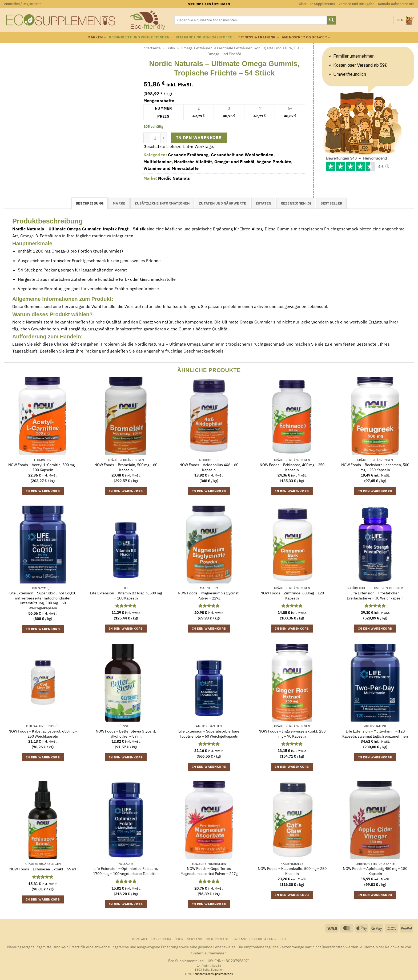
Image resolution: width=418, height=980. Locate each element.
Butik (171, 48)
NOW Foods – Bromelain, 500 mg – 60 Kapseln (126, 467)
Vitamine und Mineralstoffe (206, 37)
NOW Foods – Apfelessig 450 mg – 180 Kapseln (375, 871)
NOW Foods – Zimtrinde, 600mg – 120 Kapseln (292, 596)
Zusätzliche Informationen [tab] (162, 203)
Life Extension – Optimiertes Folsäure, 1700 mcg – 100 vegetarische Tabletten (126, 871)
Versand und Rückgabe (356, 4)
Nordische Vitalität (193, 162)
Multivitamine (158, 162)
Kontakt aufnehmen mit (396, 4)
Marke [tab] (119, 203)
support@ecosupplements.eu (214, 974)
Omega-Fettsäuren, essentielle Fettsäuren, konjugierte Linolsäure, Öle (240, 48)
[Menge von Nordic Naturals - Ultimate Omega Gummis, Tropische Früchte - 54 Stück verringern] (147, 138)
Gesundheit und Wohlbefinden (141, 37)
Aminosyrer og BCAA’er (306, 37)
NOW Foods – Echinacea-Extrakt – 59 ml (43, 869)
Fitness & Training (259, 37)
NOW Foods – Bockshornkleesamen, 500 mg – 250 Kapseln (375, 467)
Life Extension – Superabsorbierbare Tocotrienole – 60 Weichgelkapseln (209, 734)
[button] (23, 4)
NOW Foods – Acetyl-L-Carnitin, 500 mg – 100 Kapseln (43, 467)
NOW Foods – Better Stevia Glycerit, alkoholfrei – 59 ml (126, 734)
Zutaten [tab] (264, 203)
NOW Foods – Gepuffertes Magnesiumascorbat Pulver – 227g (209, 871)
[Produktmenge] (155, 138)
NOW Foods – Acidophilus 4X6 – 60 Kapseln (209, 467)
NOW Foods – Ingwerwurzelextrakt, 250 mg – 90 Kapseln (292, 734)
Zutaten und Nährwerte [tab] (222, 203)
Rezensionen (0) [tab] (296, 203)
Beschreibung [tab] (90, 203)
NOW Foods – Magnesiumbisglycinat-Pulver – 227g (209, 596)
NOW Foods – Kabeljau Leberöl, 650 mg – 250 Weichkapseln (43, 734)
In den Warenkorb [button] (43, 491)
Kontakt (140, 939)
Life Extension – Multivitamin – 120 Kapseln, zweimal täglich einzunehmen (375, 734)
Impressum (161, 939)
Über (179, 939)
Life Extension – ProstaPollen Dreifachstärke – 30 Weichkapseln (375, 596)
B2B (283, 939)
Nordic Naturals (174, 178)
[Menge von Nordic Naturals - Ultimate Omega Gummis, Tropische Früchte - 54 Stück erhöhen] (164, 138)
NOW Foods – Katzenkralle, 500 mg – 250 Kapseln (292, 871)
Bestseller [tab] (331, 203)
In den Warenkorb (199, 138)
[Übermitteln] (331, 20)
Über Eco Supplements (317, 4)
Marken (97, 37)
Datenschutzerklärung (254, 939)
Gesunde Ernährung (188, 155)
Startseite (152, 48)
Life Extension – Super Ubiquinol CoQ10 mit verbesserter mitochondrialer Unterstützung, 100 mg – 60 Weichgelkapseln (43, 601)
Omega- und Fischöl (224, 54)
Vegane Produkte (274, 162)
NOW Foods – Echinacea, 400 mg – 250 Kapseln (292, 467)
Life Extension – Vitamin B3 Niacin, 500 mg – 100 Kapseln (126, 596)
